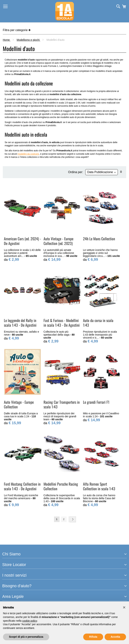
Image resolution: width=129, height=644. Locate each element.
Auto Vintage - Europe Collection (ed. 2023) (58, 241)
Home (7, 40)
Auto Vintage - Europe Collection (19, 404)
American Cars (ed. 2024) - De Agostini (22, 241)
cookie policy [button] (30, 621)
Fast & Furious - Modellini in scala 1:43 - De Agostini (62, 323)
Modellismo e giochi (29, 40)
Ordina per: (76, 172)
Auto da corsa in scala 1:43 (98, 323)
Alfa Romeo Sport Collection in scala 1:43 (99, 486)
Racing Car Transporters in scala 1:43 (62, 404)
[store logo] (65, 11)
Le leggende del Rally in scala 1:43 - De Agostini (20, 323)
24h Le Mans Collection (99, 239)
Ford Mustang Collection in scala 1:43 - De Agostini (22, 486)
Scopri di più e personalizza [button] (26, 637)
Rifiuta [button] (93, 637)
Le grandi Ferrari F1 (96, 402)
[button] (124, 607)
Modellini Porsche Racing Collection (61, 486)
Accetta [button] (115, 637)
